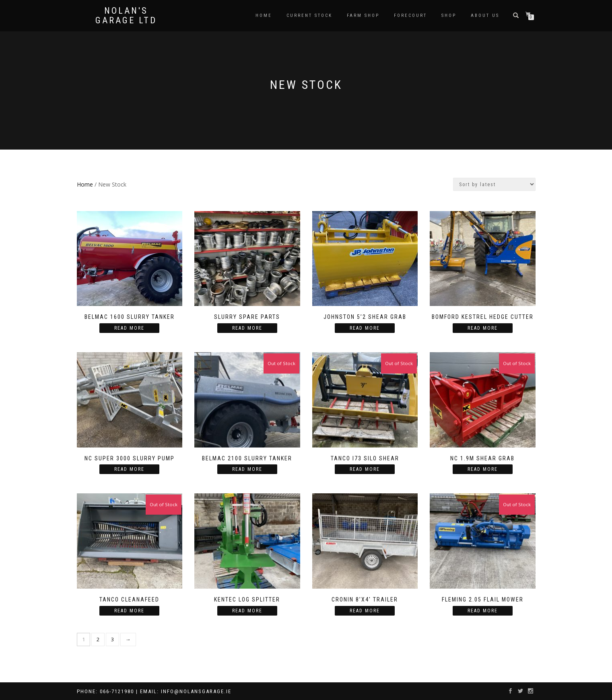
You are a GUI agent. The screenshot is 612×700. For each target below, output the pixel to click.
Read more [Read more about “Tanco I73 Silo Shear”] (365, 469)
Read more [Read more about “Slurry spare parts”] (247, 328)
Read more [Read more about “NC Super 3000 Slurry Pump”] (129, 469)
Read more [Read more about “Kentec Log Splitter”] (247, 611)
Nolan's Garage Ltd (126, 16)
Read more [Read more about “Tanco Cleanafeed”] (129, 611)
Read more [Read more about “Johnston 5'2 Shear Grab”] (365, 328)
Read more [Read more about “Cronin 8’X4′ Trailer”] (365, 611)
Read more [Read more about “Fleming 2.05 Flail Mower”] (483, 611)
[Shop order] (494, 184)
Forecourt (410, 15)
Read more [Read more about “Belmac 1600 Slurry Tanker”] (129, 328)
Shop (449, 15)
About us (485, 15)
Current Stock (309, 15)
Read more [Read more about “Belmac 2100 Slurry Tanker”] (247, 469)
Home (264, 15)
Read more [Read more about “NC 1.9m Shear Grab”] (483, 469)
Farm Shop (363, 15)
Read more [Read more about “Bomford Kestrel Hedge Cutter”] (483, 328)
